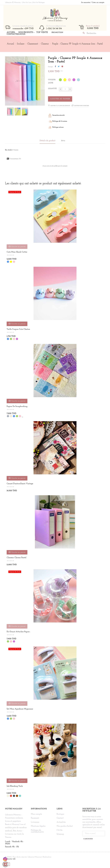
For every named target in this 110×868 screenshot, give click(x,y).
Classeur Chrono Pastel (16, 558)
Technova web (10, 859)
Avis (63, 141)
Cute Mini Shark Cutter (17, 252)
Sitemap (60, 834)
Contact (60, 818)
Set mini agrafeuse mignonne (20, 709)
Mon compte (36, 814)
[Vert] (60, 80)
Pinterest (62, 67)
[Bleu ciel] (79, 80)
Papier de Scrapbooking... (17, 406)
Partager (55, 67)
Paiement (35, 818)
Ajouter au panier (60, 99)
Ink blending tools (15, 786)
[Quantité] (65, 89)
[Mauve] (74, 80)
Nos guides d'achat (65, 826)
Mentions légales (38, 826)
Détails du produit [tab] (47, 141)
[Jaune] (65, 80)
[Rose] (70, 80)
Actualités (61, 822)
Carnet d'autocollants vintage (20, 484)
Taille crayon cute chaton (18, 329)
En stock (8, 150)
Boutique (60, 814)
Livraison (35, 822)
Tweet (59, 67)
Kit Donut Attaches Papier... (19, 632)
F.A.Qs (59, 830)
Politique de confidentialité (37, 831)
